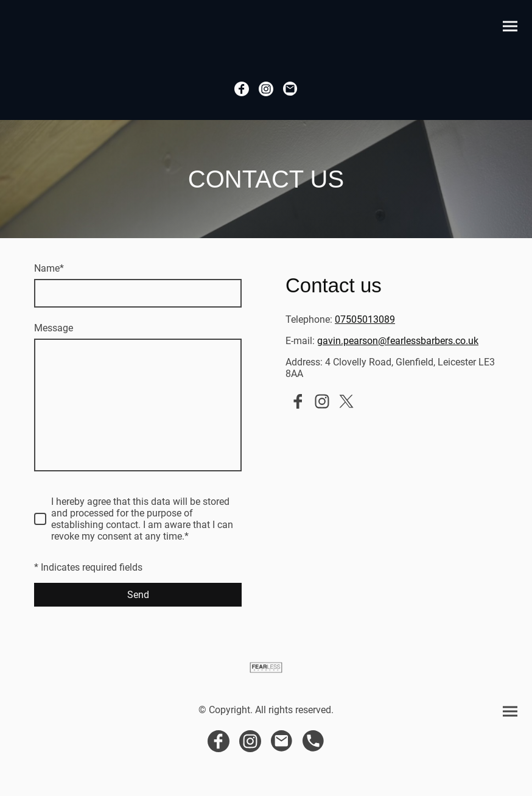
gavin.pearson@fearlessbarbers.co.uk (398, 341)
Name (49, 268)
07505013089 (365, 319)
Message (54, 328)
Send (138, 595)
